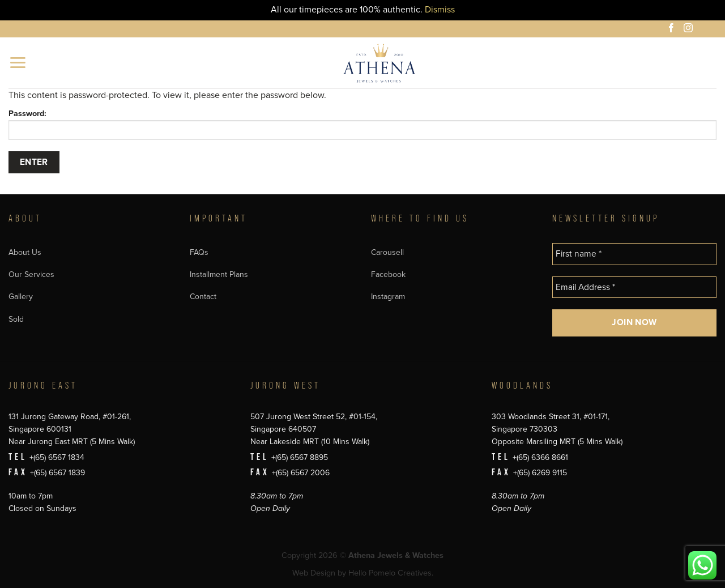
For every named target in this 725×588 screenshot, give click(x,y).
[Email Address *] (634, 287)
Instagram (388, 297)
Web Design (314, 573)
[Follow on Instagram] (690, 29)
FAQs (199, 252)
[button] (18, 63)
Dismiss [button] (440, 10)
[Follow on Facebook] (673, 29)
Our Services (31, 274)
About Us (25, 252)
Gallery (21, 297)
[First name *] (634, 254)
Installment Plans (219, 274)
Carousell (387, 252)
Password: (362, 124)
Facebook (388, 274)
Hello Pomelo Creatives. (391, 573)
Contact (203, 297)
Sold (16, 319)
